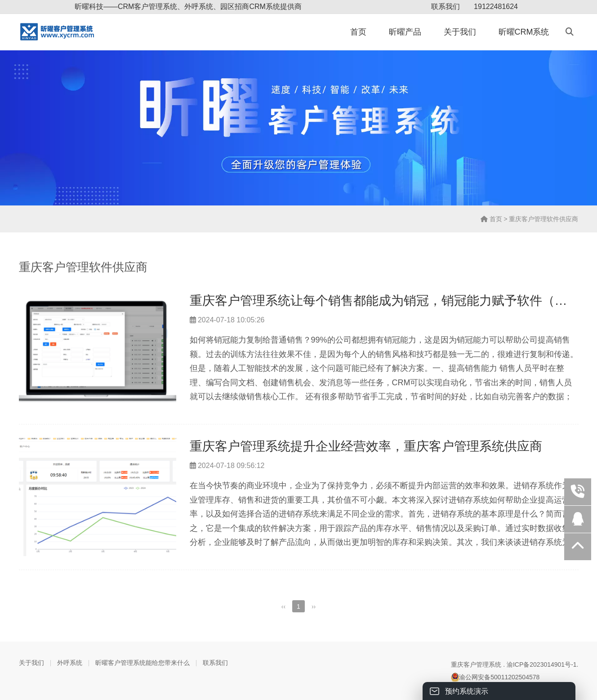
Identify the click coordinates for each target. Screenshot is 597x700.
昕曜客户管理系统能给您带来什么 (143, 663)
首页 (358, 32)
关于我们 (460, 32)
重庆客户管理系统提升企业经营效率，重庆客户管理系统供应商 (366, 446)
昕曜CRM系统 (524, 32)
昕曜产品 (405, 32)
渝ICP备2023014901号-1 (542, 664)
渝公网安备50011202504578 (495, 677)
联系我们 (446, 7)
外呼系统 (70, 663)
